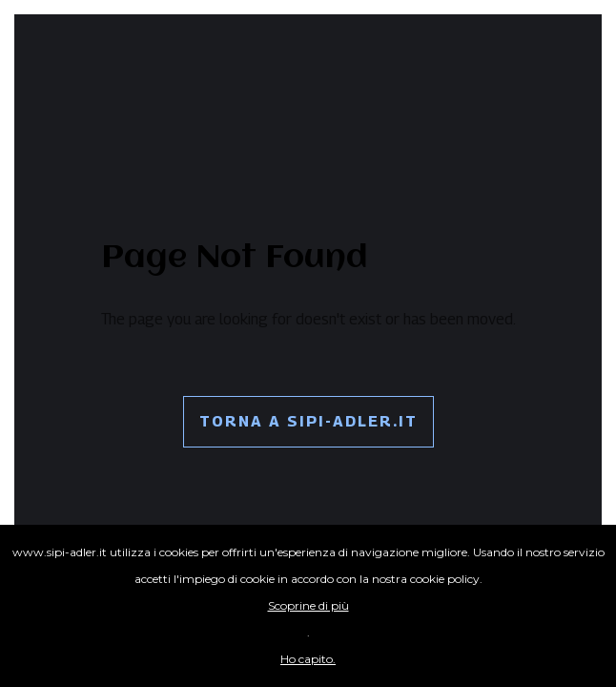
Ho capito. (308, 659)
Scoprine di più (308, 605)
